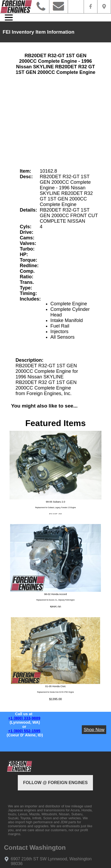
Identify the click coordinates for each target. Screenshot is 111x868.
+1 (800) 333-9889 (24, 718)
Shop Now (94, 730)
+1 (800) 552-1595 (24, 731)
